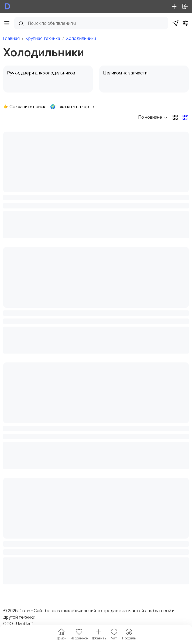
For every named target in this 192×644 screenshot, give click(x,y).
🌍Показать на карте (72, 107)
